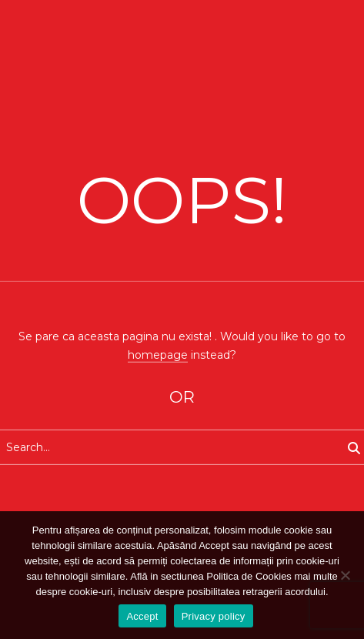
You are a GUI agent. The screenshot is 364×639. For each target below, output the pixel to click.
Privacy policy (214, 616)
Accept (142, 616)
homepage (158, 354)
